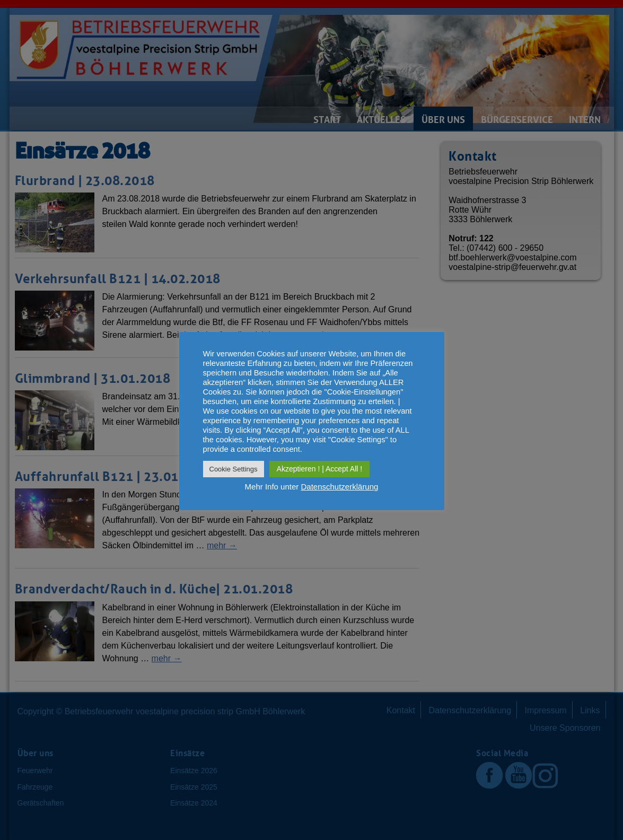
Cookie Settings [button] (234, 469)
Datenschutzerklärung (339, 487)
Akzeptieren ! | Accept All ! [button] (320, 469)
